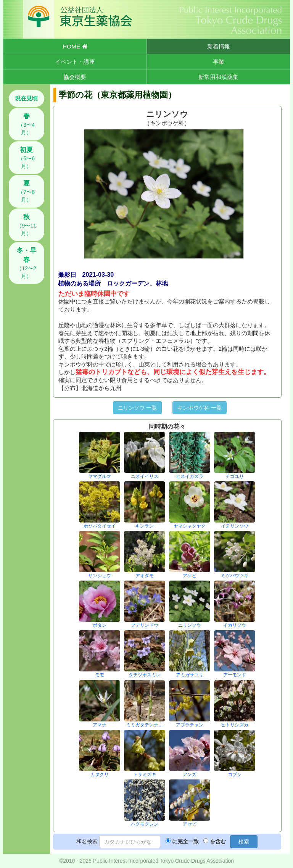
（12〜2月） (26, 263)
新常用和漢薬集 (218, 77)
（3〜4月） (26, 124)
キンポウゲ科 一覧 (200, 408)
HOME (75, 46)
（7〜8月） (26, 191)
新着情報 (219, 46)
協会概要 (75, 77)
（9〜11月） (26, 225)
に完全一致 (185, 841)
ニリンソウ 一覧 (137, 408)
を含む (218, 841)
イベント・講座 (75, 62)
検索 (244, 842)
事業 (219, 62)
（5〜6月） (26, 158)
